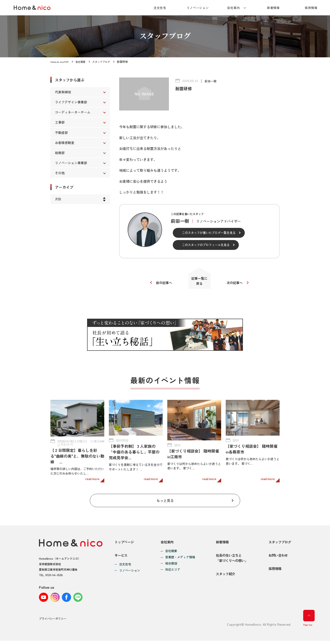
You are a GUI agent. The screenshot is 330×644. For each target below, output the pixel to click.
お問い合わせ (277, 557)
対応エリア (172, 568)
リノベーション (198, 8)
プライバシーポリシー (53, 622)
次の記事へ (237, 284)
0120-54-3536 (54, 573)
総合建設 (170, 562)
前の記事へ (162, 284)
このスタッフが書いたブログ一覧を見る (209, 233)
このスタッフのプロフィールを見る (206, 245)
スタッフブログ (105, 62)
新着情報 (273, 8)
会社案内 (234, 8)
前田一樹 (211, 81)
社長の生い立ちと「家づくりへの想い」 (230, 559)
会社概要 (83, 62)
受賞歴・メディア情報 (179, 556)
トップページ (125, 540)
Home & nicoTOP (60, 62)
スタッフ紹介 (223, 579)
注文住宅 (160, 8)
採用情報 (311, 8)
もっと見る (165, 498)
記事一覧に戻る (199, 282)
